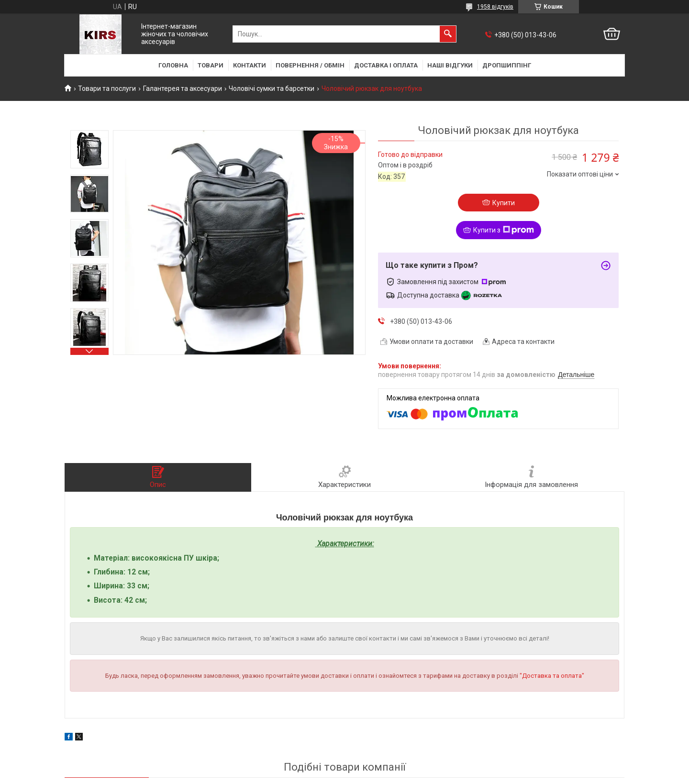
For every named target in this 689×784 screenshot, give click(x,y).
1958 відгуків (495, 7)
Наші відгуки (450, 65)
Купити (504, 203)
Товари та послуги (107, 88)
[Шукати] (448, 34)
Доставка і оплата (386, 65)
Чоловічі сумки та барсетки (272, 88)
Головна (173, 65)
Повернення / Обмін (310, 65)
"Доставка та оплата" (552, 676)
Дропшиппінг (507, 65)
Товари (211, 65)
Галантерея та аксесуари (183, 88)
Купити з (504, 230)
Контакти (250, 65)
